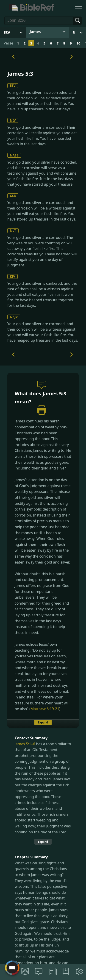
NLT (13, 230)
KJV (12, 276)
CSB (13, 196)
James (35, 32)
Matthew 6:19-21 (45, 709)
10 (78, 43)
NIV (13, 120)
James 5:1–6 (25, 744)
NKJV (14, 317)
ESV (13, 85)
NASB (14, 155)
